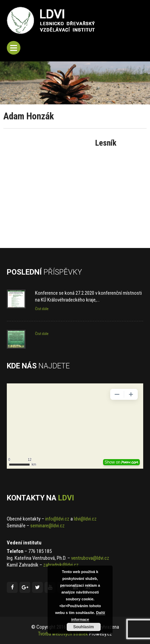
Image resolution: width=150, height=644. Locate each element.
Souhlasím (84, 627)
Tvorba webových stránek (63, 634)
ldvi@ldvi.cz (85, 519)
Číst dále (42, 309)
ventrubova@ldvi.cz (90, 558)
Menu (14, 48)
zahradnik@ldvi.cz (61, 565)
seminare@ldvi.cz (47, 526)
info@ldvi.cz (57, 519)
